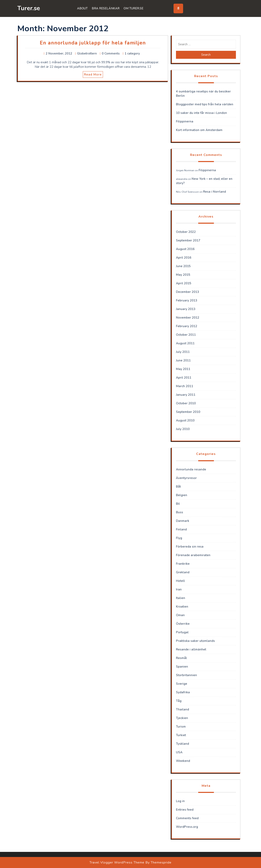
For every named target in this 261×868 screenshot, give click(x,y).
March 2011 (185, 386)
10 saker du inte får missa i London (201, 113)
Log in (180, 801)
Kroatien (182, 607)
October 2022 (186, 232)
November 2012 (188, 318)
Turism (181, 727)
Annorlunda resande (191, 469)
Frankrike (183, 564)
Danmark (183, 521)
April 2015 (184, 283)
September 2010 (188, 412)
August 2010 (185, 420)
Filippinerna (185, 121)
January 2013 (186, 309)
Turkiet (181, 735)
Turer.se (29, 8)
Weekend (183, 761)
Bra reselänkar (106, 8)
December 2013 (187, 292)
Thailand (182, 709)
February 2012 (187, 326)
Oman (180, 615)
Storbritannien (186, 675)
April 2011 (184, 378)
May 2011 (183, 369)
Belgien (182, 495)
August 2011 (185, 343)
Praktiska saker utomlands (195, 641)
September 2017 (188, 240)
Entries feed (185, 810)
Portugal (182, 632)
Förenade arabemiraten (193, 555)
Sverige (182, 684)
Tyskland (182, 744)
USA (179, 752)
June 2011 (183, 360)
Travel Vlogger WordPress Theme (117, 862)
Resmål (181, 658)
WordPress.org (187, 827)
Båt (178, 487)
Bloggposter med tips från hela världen (205, 104)
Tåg (179, 701)
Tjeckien (182, 718)
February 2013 (187, 300)
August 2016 (185, 249)
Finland (181, 529)
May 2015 (183, 275)
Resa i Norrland (215, 192)
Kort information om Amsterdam (199, 130)
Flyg (179, 538)
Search (206, 55)
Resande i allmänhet (191, 649)
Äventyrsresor (186, 478)
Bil (178, 504)
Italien (181, 598)
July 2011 (183, 352)
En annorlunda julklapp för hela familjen (93, 43)
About (82, 8)
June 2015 (183, 266)
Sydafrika (183, 692)
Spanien (182, 667)
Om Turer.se (133, 8)
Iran (179, 589)
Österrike (183, 624)
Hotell (180, 581)
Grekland (183, 572)
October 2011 (186, 335)
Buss (180, 512)
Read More (93, 74)
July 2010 (183, 429)
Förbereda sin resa (190, 547)
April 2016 (184, 258)
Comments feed (187, 818)
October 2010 (186, 403)
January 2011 (186, 395)
